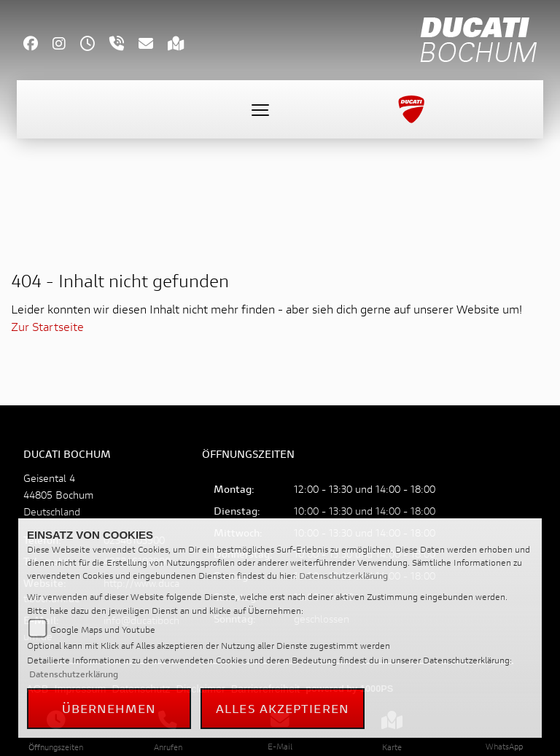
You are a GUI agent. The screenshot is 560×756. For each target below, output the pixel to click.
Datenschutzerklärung (343, 576)
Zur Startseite (47, 326)
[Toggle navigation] (260, 109)
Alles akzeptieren (283, 708)
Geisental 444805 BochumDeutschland (58, 495)
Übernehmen (109, 708)
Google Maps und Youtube (103, 630)
